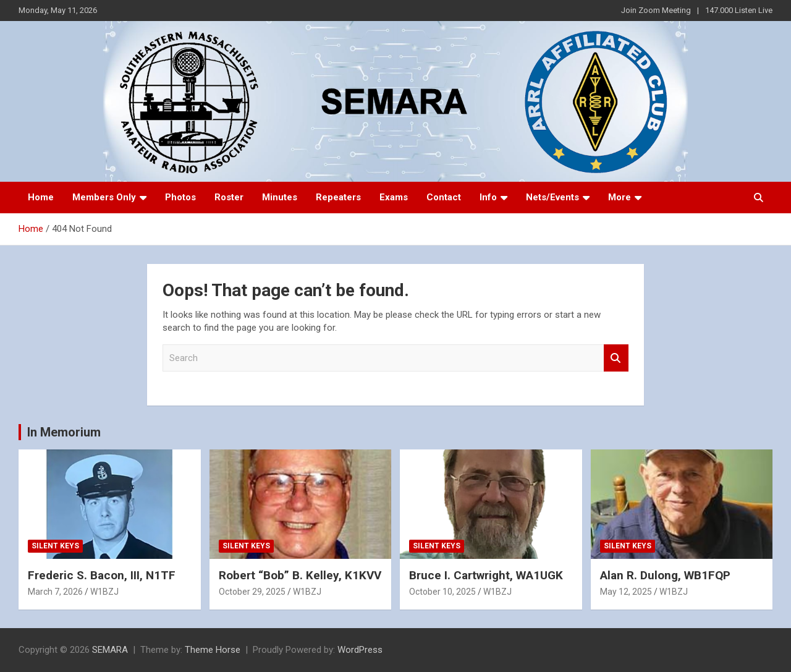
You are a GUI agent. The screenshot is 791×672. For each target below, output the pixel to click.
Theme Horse (213, 650)
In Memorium (64, 432)
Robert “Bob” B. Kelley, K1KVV (300, 575)
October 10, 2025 (442, 592)
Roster (229, 197)
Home (41, 197)
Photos (180, 197)
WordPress (360, 650)
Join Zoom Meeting (656, 10)
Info (488, 197)
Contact (444, 197)
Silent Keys (55, 546)
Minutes (280, 197)
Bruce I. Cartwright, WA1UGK (486, 575)
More (620, 197)
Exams (394, 197)
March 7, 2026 (55, 592)
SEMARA (110, 650)
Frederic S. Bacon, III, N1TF (102, 575)
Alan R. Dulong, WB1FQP (665, 575)
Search (616, 358)
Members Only (104, 197)
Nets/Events (552, 197)
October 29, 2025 (252, 592)
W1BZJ (104, 592)
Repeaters (338, 197)
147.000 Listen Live (739, 10)
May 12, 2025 (626, 592)
